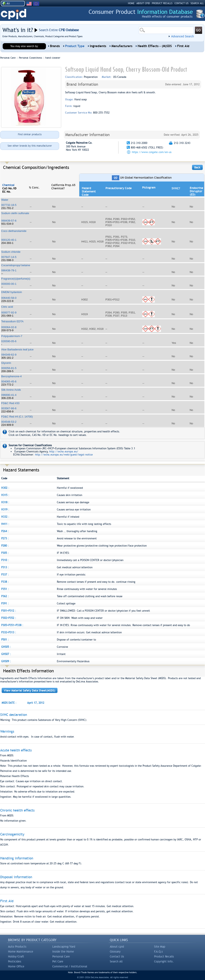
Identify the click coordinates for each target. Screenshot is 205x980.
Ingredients (98, 46)
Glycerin (6, 363)
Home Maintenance (21, 952)
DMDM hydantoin (12, 292)
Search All (116, 961)
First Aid (183, 46)
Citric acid (7, 307)
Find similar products (30, 134)
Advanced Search (182, 36)
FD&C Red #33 (10, 403)
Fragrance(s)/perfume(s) (16, 279)
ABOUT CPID (143, 3)
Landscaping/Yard (64, 947)
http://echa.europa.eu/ (64, 451)
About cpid (117, 947)
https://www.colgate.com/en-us (152, 152)
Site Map (160, 947)
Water (5, 200)
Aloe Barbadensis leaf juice (17, 349)
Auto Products (17, 947)
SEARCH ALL (197, 3)
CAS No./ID (9, 188)
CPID (13, 14)
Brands (55, 46)
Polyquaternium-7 (12, 336)
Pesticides (15, 961)
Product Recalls (164, 956)
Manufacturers (122, 46)
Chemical (8, 185)
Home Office (16, 966)
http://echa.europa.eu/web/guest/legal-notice (64, 455)
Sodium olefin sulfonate (15, 213)
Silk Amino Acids (11, 390)
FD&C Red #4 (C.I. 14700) (17, 417)
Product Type (75, 46)
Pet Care (58, 961)
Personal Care (61, 956)
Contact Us (117, 956)
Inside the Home (63, 952)
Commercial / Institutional (70, 966)
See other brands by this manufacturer (30, 146)
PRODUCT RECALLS (162, 3)
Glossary (115, 952)
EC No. (7, 192)
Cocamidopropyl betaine (16, 265)
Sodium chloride (11, 252)
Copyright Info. (164, 961)
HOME (131, 3)
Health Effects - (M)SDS (155, 46)
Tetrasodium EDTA (12, 321)
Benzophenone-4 (11, 376)
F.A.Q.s (158, 952)
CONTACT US (182, 3)
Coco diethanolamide (14, 231)
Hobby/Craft (16, 956)
